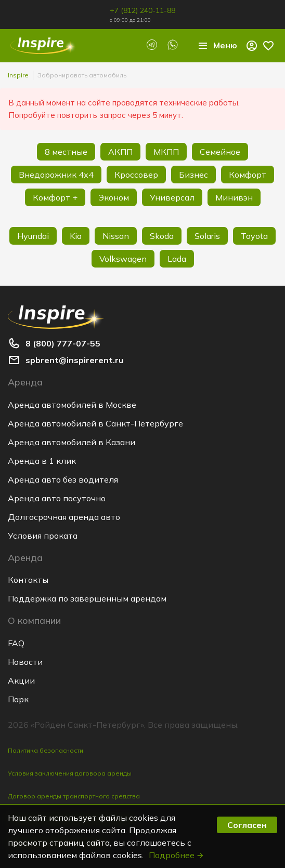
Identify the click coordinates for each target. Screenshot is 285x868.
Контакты (28, 580)
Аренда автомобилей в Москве (72, 405)
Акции (21, 680)
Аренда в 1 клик (42, 461)
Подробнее (177, 855)
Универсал (172, 197)
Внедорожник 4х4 (56, 175)
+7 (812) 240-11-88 (142, 10)
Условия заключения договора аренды (70, 773)
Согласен (247, 825)
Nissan (116, 236)
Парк (18, 699)
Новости (25, 662)
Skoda (162, 236)
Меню (217, 46)
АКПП (120, 152)
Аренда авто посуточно (57, 498)
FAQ (16, 643)
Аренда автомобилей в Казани (72, 442)
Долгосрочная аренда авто (64, 517)
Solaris (207, 236)
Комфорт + (55, 197)
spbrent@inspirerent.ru (74, 360)
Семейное (220, 152)
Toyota (254, 236)
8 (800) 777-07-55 (63, 343)
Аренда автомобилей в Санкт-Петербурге (95, 423)
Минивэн (234, 197)
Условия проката (43, 536)
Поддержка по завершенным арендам (87, 598)
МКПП (166, 152)
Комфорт (248, 175)
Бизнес (193, 175)
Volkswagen (123, 259)
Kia (76, 236)
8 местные (66, 152)
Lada (177, 259)
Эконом (114, 197)
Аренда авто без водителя (63, 479)
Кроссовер (136, 175)
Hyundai (33, 236)
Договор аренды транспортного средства (74, 796)
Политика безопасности (46, 750)
